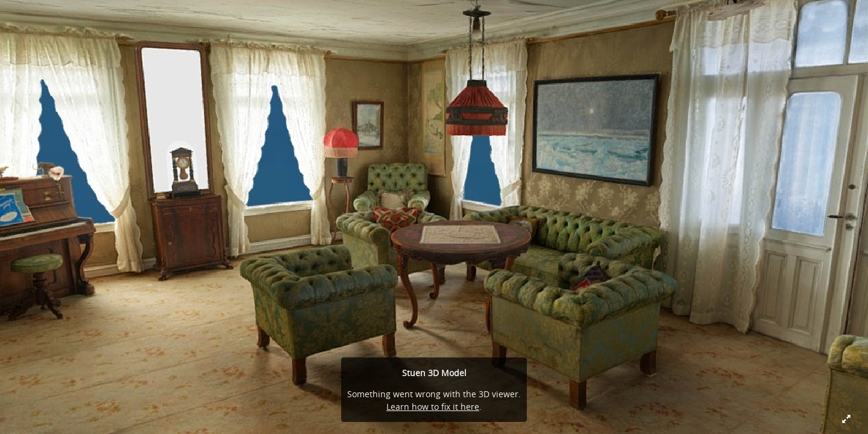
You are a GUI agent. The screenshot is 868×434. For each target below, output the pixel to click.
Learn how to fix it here (433, 407)
